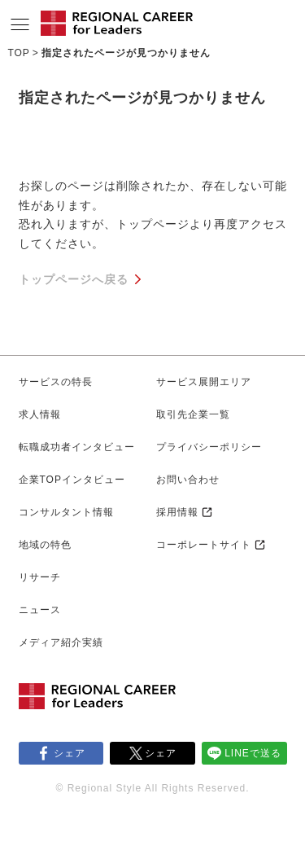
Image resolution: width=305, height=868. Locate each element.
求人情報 (40, 414)
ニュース (40, 610)
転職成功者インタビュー (77, 447)
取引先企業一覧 (193, 414)
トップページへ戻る (74, 279)
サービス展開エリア (204, 382)
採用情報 (177, 512)
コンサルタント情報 (66, 512)
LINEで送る (253, 753)
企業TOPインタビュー (72, 480)
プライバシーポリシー (209, 447)
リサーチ (40, 577)
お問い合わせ (188, 480)
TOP (18, 53)
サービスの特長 (56, 382)
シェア (70, 753)
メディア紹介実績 (61, 642)
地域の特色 (45, 545)
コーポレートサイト (204, 545)
